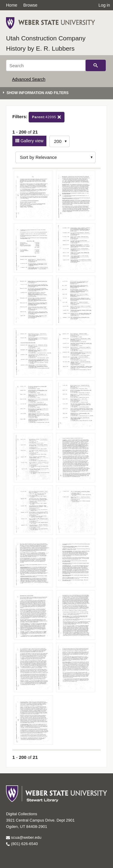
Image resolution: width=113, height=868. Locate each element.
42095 (47, 117)
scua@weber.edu (24, 837)
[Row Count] (60, 141)
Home (12, 5)
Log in (104, 5)
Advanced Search (29, 79)
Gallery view (31, 141)
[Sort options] (55, 157)
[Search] (46, 65)
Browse (30, 5)
